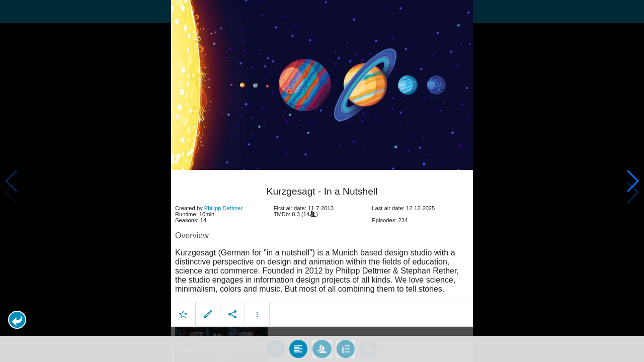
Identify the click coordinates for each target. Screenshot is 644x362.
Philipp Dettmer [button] (223, 207)
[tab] (298, 348)
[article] (322, 249)
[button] (17, 320)
